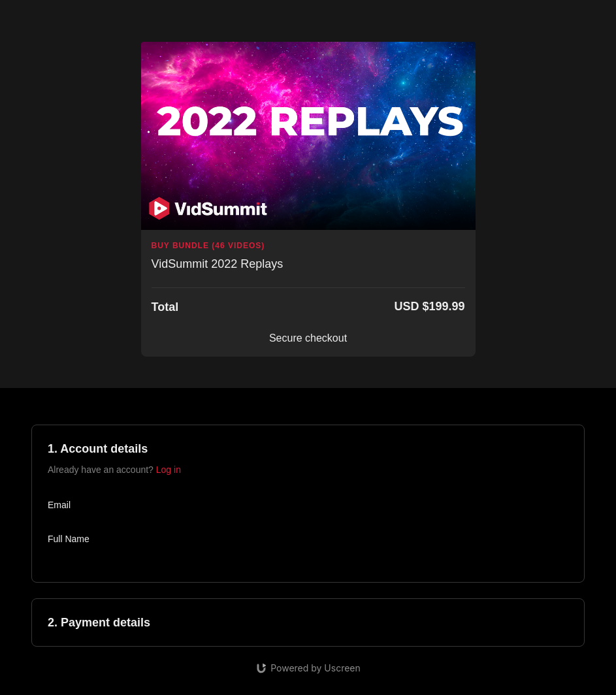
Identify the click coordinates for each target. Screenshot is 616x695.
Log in (169, 470)
